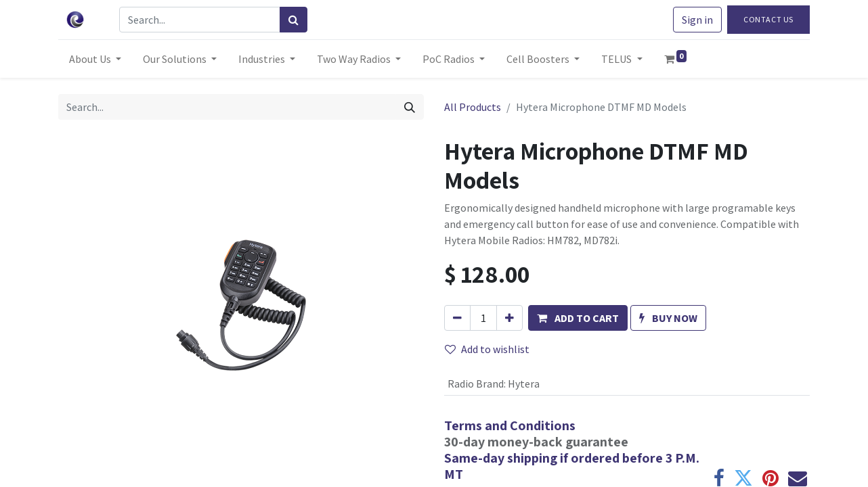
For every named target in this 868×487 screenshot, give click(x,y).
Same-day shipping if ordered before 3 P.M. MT (572, 466)
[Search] (294, 20)
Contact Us (768, 19)
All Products (473, 107)
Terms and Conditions (510, 425)
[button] (578, 318)
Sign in (697, 20)
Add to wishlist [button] (487, 349)
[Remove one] (457, 318)
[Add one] (509, 318)
